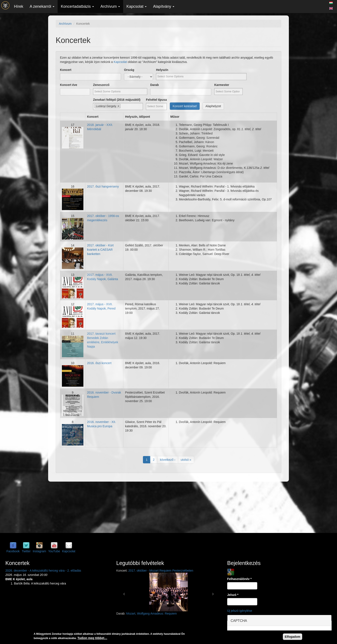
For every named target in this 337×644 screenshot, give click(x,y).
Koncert (66, 70)
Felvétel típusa (156, 100)
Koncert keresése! (185, 106)
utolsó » (186, 460)
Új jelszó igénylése (240, 611)
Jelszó (233, 595)
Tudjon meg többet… (92, 638)
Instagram (39, 551)
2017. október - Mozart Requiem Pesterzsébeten (161, 571)
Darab (155, 85)
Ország (129, 70)
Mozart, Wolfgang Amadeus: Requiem (152, 613)
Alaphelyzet (213, 106)
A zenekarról (42, 6)
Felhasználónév (239, 579)
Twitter (26, 551)
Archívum (110, 6)
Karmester (222, 85)
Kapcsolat (136, 6)
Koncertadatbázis (77, 6)
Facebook (13, 551)
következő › (168, 460)
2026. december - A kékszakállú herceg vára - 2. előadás (43, 571)
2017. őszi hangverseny (103, 186)
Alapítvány (164, 6)
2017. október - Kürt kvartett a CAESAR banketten (100, 250)
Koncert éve (69, 85)
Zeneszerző (101, 85)
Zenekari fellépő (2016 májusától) (117, 100)
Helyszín (162, 70)
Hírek (19, 6)
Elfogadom (293, 637)
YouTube (54, 551)
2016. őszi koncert (99, 363)
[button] (124, 592)
